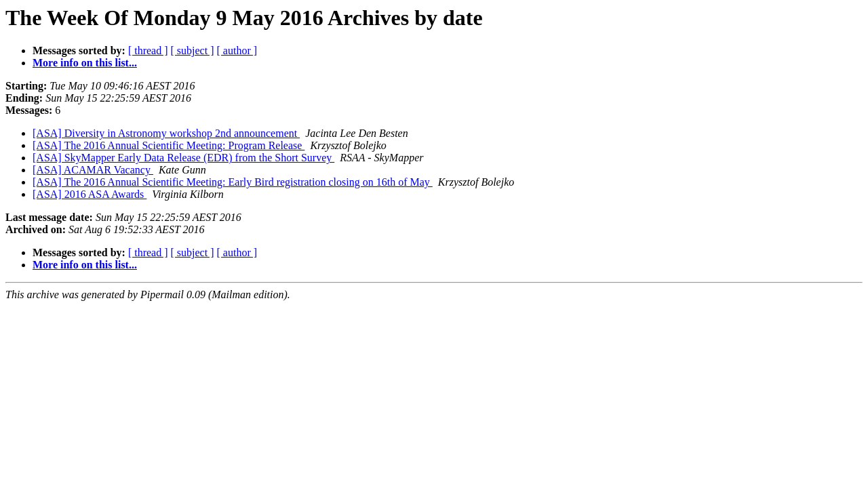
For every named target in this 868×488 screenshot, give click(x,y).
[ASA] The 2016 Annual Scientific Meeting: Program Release (169, 145)
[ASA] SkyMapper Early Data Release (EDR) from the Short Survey (183, 158)
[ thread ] (148, 50)
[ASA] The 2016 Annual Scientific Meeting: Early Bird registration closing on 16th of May (233, 182)
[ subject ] (193, 50)
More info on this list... (85, 63)
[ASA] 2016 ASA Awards (90, 194)
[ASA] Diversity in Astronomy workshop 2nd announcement (166, 133)
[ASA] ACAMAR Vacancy (93, 170)
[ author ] (237, 50)
